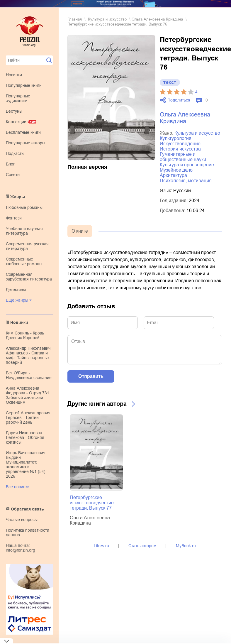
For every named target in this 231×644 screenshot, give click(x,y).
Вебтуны (14, 111)
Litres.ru (101, 546)
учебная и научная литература (24, 231)
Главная (75, 19)
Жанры (18, 197)
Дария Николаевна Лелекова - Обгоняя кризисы (25, 437)
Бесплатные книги (23, 132)
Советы (13, 175)
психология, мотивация (186, 181)
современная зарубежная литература (29, 277)
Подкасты (15, 153)
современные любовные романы (24, 261)
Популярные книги (24, 85)
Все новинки (18, 487)
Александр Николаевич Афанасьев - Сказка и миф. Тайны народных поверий (28, 355)
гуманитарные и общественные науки (183, 157)
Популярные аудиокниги (18, 98)
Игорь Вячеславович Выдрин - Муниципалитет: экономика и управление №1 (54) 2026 (26, 464)
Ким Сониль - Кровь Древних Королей (25, 335)
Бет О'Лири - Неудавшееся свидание (29, 375)
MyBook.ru (186, 546)
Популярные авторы (26, 143)
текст (170, 82)
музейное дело (176, 170)
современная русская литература (27, 246)
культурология (176, 138)
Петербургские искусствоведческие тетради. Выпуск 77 (92, 503)
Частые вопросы (22, 520)
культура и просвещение (187, 165)
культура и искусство (107, 19)
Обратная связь (27, 509)
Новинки (14, 75)
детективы (16, 290)
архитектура (173, 175)
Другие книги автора (97, 404)
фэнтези (14, 218)
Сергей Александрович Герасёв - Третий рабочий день (28, 417)
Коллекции (16, 122)
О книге (80, 231)
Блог (10, 164)
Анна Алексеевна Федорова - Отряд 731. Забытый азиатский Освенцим (28, 395)
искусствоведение (180, 144)
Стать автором (142, 546)
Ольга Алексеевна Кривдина (157, 19)
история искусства (180, 149)
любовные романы (24, 207)
